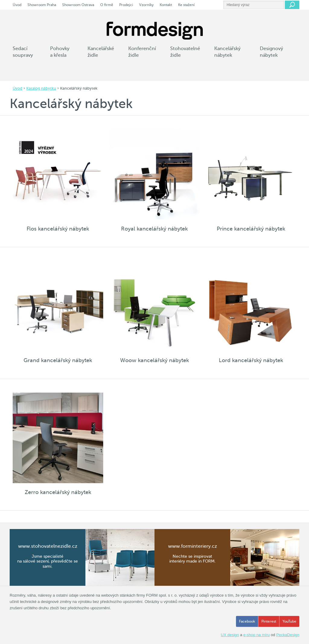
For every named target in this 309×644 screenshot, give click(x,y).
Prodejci (126, 5)
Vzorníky (146, 5)
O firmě (107, 5)
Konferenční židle (142, 52)
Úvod (18, 88)
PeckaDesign (288, 635)
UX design (230, 635)
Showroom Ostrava (78, 5)
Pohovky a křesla (60, 52)
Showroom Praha (42, 5)
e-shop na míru (256, 635)
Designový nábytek (271, 52)
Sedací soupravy (23, 52)
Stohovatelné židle (185, 52)
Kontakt (166, 5)
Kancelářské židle (101, 52)
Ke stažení (186, 5)
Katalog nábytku (41, 88)
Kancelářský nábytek (227, 52)
